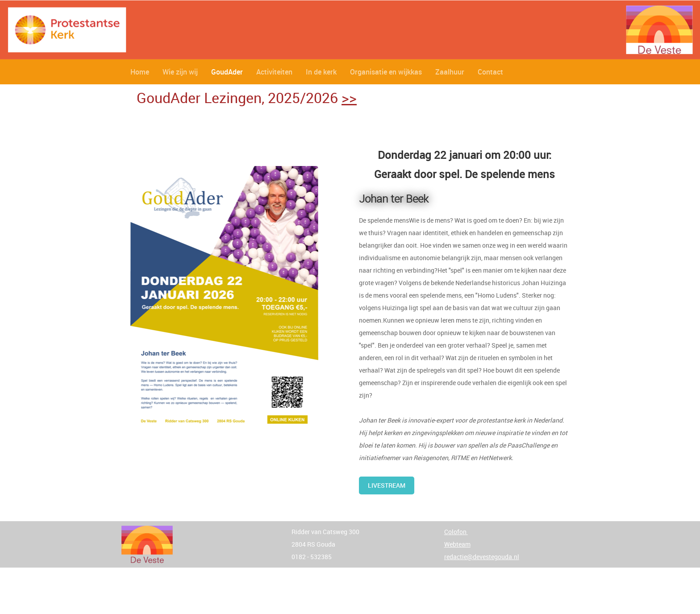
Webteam (457, 544)
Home (140, 72)
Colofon (456, 532)
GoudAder (227, 72)
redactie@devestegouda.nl (482, 557)
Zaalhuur (450, 72)
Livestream (387, 485)
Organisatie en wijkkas (386, 72)
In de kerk (321, 72)
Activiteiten (274, 72)
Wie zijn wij (180, 72)
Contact (490, 72)
